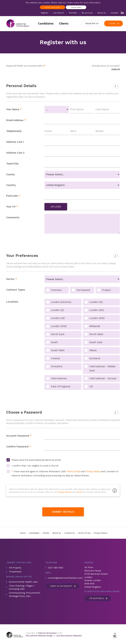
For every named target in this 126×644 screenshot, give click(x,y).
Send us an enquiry (63, 586)
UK (91, 386)
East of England (61, 386)
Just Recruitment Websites (69, 636)
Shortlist (73, 13)
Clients (64, 23)
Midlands (95, 326)
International (59, 378)
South (54, 342)
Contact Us (69, 533)
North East (58, 334)
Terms (79, 492)
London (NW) (59, 326)
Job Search (59, 13)
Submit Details (63, 512)
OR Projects (15, 568)
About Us (102, 13)
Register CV (92, 24)
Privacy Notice (93, 471)
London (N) (96, 302)
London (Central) (61, 302)
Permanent (83, 290)
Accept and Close (52, 7)
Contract (56, 290)
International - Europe (103, 378)
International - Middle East (102, 367)
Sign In (116, 69)
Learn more (76, 7)
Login (114, 24)
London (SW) (97, 318)
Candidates (46, 23)
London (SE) (97, 310)
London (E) (58, 310)
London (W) (58, 318)
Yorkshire (57, 366)
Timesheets (15, 572)
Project (106, 290)
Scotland (95, 358)
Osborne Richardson (47, 633)
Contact (114, 13)
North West (96, 334)
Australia (99, 598)
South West (58, 350)
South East (96, 342)
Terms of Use (73, 471)
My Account (87, 13)
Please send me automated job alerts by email (36, 460)
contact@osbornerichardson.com (65, 578)
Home (23, 533)
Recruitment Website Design (39, 636)
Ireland (55, 358)
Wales (93, 350)
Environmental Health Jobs (23, 582)
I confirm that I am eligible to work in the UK (35, 466)
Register (45, 13)
